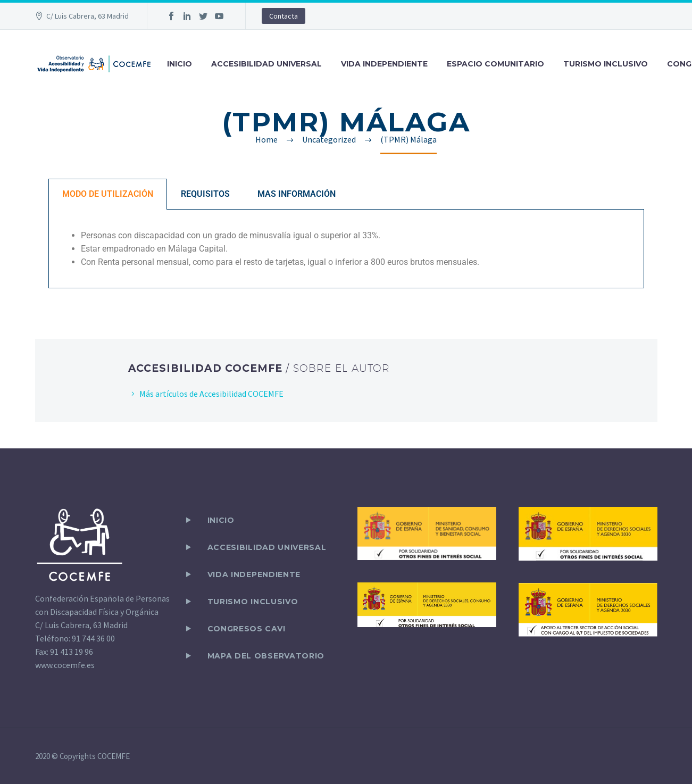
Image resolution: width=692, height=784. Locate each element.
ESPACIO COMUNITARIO (495, 64)
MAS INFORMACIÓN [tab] (297, 194)
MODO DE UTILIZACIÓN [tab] (108, 194)
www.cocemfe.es (65, 665)
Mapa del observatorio (266, 656)
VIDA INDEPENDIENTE (384, 64)
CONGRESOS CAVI (247, 629)
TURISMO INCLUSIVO (606, 64)
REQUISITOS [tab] (205, 194)
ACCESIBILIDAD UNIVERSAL (266, 64)
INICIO (180, 64)
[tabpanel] (346, 249)
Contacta (284, 16)
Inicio (221, 520)
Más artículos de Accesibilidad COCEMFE (211, 394)
